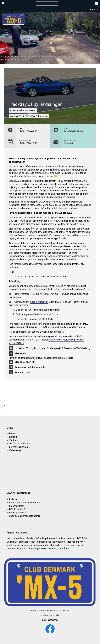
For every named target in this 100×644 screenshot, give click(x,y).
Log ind (94, 10)
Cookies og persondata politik (24, 516)
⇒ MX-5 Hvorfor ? (16, 509)
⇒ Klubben (12, 499)
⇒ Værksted (13, 440)
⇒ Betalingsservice (16, 513)
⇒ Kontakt (12, 437)
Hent (28, 372)
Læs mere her (39, 367)
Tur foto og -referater (20, 444)
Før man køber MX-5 (20, 447)
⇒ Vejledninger (14, 450)
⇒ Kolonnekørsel (15, 506)
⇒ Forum (11, 433)
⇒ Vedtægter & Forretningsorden (23, 503)
